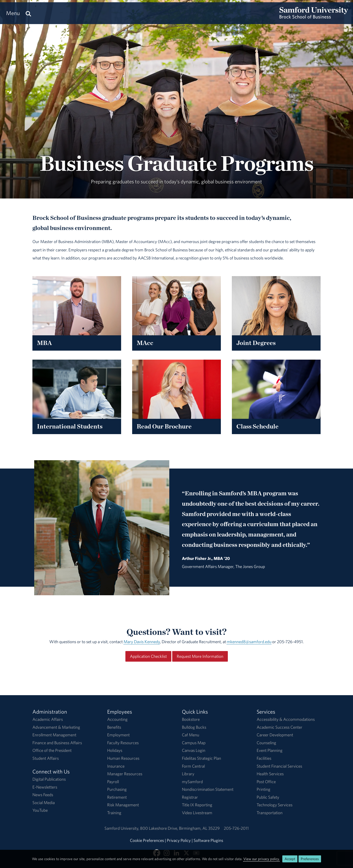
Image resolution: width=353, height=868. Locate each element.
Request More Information (200, 656)
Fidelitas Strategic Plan (201, 758)
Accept (290, 859)
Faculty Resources (123, 743)
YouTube (40, 810)
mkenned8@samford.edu (249, 642)
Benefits (114, 727)
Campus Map (194, 743)
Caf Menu (191, 735)
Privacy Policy (179, 840)
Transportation (270, 813)
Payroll (113, 782)
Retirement (117, 797)
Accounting (117, 719)
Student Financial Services (279, 766)
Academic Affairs (48, 719)
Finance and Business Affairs (57, 743)
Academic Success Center (279, 727)
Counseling (266, 743)
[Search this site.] (28, 13)
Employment (118, 735)
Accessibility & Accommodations (286, 719)
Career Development (275, 735)
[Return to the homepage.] (314, 17)
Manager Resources (125, 774)
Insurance (116, 766)
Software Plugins (208, 840)
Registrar (190, 797)
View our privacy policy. (262, 859)
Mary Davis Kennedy (142, 642)
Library (188, 774)
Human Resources (123, 758)
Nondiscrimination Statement (208, 789)
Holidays (115, 750)
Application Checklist (148, 656)
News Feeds (43, 795)
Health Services (270, 774)
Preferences (310, 859)
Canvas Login (194, 750)
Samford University (122, 828)
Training (114, 813)
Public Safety (268, 797)
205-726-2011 (236, 828)
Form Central (193, 766)
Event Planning (270, 750)
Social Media (44, 803)
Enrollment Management (54, 735)
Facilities (264, 758)
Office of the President (52, 750)
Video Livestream (197, 813)
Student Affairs (46, 758)
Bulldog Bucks (194, 727)
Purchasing (117, 789)
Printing (264, 789)
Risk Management (123, 805)
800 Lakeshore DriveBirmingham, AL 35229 (180, 828)
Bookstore (191, 719)
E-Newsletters (45, 787)
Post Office (266, 782)
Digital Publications (49, 779)
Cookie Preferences (147, 840)
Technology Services (275, 805)
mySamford (192, 782)
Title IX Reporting (197, 805)
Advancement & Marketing (56, 727)
